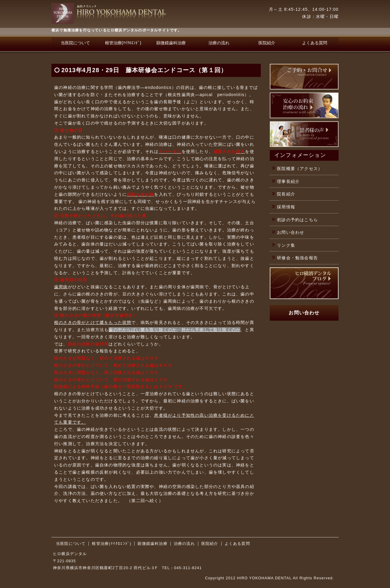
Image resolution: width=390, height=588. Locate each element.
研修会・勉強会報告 (297, 258)
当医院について (75, 43)
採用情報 (286, 207)
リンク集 (286, 245)
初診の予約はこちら (297, 220)
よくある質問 (315, 43)
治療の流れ (219, 43)
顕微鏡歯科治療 (171, 43)
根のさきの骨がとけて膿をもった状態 (93, 322)
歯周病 (61, 287)
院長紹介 (286, 194)
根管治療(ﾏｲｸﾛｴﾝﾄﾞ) (123, 43)
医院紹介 (267, 43)
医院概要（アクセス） (300, 169)
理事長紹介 (288, 181)
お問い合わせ (291, 232)
